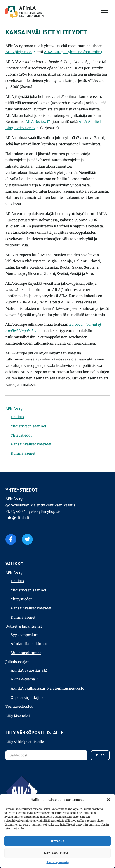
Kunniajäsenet (23, 453)
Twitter (27, 539)
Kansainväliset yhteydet (31, 444)
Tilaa (100, 755)
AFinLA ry (14, 409)
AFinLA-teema (23, 679)
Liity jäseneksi (18, 716)
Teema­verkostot (19, 706)
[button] (108, 800)
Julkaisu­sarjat (17, 662)
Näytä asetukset (57, 853)
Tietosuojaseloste (58, 862)
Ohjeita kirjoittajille (27, 697)
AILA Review (36, 122)
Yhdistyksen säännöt (29, 426)
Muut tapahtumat (26, 653)
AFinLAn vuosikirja (27, 670)
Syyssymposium (25, 635)
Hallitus (17, 417)
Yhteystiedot (21, 435)
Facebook (11, 539)
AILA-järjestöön (19, 52)
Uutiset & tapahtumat (24, 626)
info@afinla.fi (17, 518)
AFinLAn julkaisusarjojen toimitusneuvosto (47, 688)
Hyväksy (58, 841)
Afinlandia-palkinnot (29, 644)
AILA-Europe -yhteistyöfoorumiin (72, 52)
